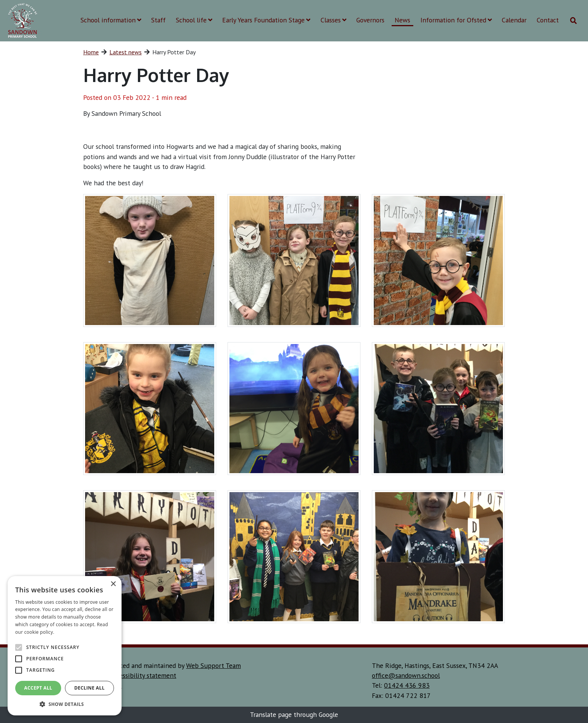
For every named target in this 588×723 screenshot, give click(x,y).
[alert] (65, 646)
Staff (158, 20)
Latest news (126, 52)
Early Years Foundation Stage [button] (266, 20)
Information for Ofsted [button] (456, 20)
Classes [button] (334, 20)
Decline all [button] (90, 688)
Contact (548, 20)
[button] (65, 704)
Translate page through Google (294, 714)
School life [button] (194, 20)
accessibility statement (143, 675)
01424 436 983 (407, 685)
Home (91, 52)
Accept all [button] (38, 688)
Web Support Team (213, 665)
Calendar (514, 20)
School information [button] (111, 20)
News (402, 20)
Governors (370, 20)
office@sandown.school (406, 675)
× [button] (113, 584)
